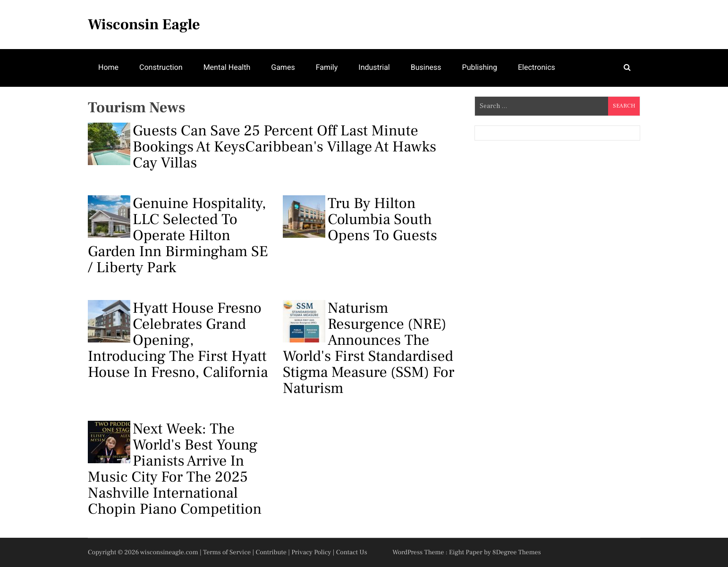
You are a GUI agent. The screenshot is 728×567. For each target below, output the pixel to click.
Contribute (271, 552)
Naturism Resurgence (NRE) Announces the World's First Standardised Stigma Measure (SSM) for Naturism (368, 348)
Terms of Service (227, 552)
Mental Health (227, 67)
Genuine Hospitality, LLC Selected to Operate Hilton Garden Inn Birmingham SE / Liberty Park (178, 235)
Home (108, 67)
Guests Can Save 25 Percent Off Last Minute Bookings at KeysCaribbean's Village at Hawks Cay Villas (262, 147)
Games (283, 67)
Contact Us (352, 552)
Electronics (537, 67)
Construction (161, 67)
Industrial (374, 67)
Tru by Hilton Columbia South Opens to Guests (360, 219)
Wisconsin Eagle (144, 25)
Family (327, 67)
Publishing (480, 67)
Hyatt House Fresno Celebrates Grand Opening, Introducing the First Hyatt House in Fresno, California (178, 340)
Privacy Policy (311, 552)
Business (426, 67)
